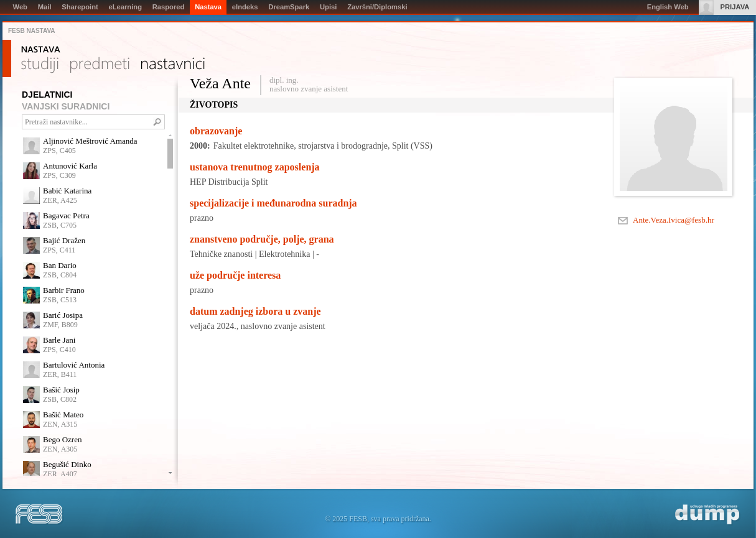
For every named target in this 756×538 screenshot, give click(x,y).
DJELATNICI (47, 95)
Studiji (40, 65)
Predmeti (100, 65)
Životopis (214, 105)
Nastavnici (173, 65)
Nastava (41, 50)
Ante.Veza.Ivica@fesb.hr (674, 220)
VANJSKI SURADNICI (66, 106)
